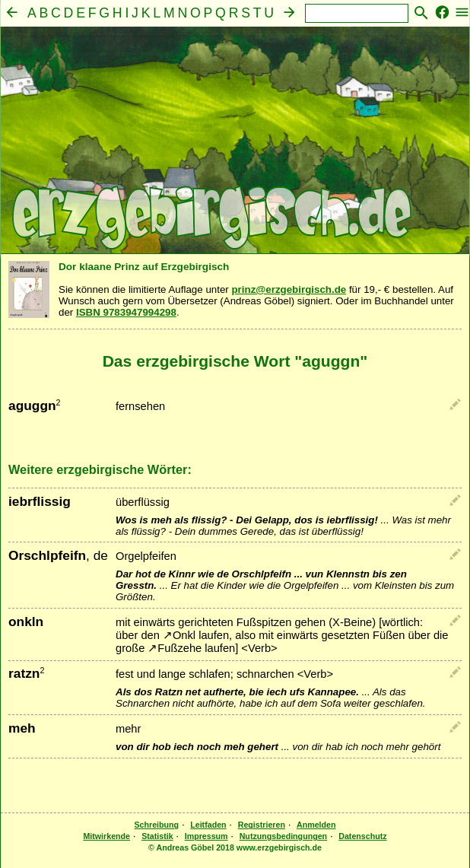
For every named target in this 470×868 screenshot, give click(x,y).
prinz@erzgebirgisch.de (289, 289)
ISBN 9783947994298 (126, 312)
